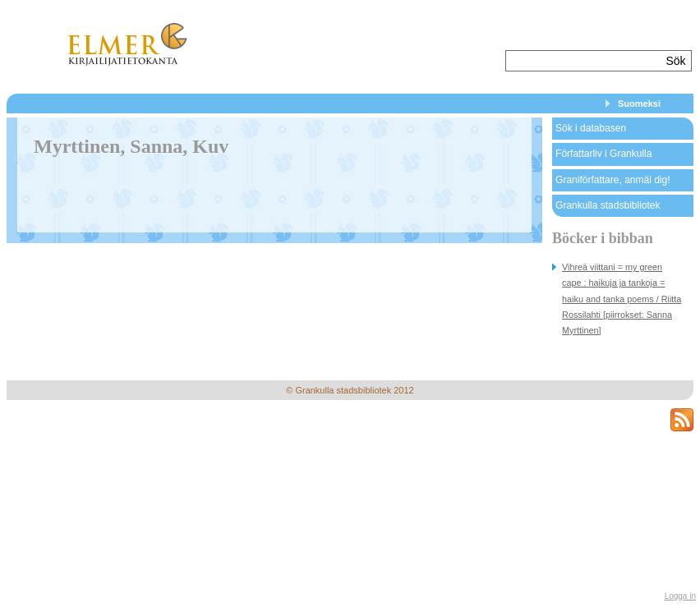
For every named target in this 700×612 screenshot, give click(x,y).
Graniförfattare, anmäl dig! (612, 180)
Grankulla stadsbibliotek (608, 205)
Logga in (680, 596)
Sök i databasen (591, 128)
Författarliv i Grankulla (603, 154)
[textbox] (584, 61)
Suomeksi (639, 104)
